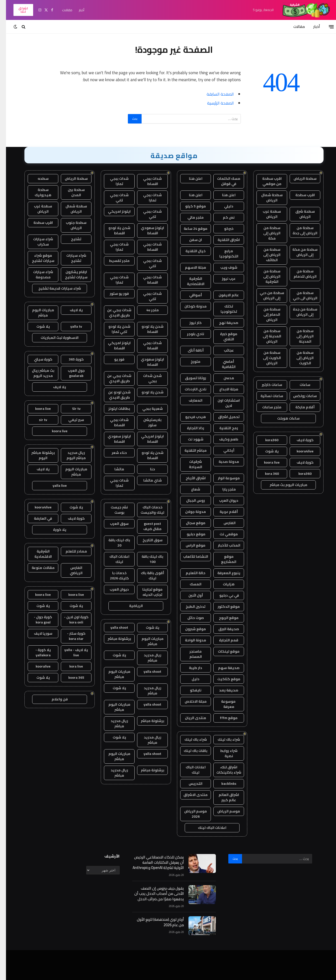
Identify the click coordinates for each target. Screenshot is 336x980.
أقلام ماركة (299, 407)
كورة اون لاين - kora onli (70, 620)
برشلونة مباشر (113, 639)
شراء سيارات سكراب (37, 242)
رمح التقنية (223, 428)
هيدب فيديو (190, 417)
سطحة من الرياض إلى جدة (299, 230)
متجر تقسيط (113, 261)
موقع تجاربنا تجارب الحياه (146, 592)
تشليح (70, 239)
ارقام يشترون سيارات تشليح (70, 275)
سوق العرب (113, 524)
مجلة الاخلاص (190, 701)
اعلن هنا (190, 179)
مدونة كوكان (190, 306)
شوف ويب (223, 267)
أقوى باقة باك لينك (146, 576)
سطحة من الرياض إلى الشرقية (266, 276)
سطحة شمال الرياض (266, 198)
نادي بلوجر (190, 334)
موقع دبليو (190, 534)
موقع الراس (190, 545)
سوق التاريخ (147, 540)
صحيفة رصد (223, 690)
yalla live (54, 486)
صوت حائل (190, 618)
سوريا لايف (37, 633)
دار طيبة (190, 668)
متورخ (190, 362)
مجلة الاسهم (190, 267)
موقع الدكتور (223, 607)
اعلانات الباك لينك (190, 770)
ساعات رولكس (299, 396)
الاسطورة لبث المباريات (54, 338)
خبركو (223, 229)
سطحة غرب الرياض (266, 214)
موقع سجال (190, 523)
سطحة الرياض (299, 179)
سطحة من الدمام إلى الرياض (266, 314)
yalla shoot (113, 627)
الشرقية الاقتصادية (190, 281)
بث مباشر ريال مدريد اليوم (37, 373)
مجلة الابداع (223, 389)
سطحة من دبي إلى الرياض (266, 295)
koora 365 (70, 677)
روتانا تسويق (190, 378)
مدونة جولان (190, 512)
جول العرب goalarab (70, 373)
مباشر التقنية (190, 450)
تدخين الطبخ (190, 607)
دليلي (223, 206)
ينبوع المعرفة (223, 573)
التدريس (190, 784)
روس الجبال (190, 500)
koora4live (299, 451)
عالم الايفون (223, 295)
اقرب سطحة (299, 195)
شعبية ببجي (147, 409)
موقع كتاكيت (223, 679)
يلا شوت (266, 451)
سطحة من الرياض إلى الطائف (266, 255)
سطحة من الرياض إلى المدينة (299, 336)
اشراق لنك (17, 10)
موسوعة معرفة (223, 704)
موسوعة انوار (223, 478)
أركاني (223, 450)
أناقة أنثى (190, 350)
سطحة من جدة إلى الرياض (299, 312)
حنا (147, 469)
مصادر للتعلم (70, 551)
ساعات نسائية (266, 396)
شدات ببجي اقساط (146, 181)
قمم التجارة (223, 640)
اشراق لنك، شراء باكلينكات (223, 770)
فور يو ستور (113, 294)
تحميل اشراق (223, 417)
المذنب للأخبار (223, 545)
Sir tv (70, 409)
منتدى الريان (190, 718)
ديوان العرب (223, 500)
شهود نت (190, 439)
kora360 (266, 440)
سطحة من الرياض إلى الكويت (299, 358)
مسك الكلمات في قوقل (223, 181)
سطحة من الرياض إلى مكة (266, 233)
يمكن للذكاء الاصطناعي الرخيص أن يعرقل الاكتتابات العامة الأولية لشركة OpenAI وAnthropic (152, 862)
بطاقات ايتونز (113, 409)
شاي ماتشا (147, 480)
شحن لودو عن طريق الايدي (113, 395)
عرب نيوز (223, 279)
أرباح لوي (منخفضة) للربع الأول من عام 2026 (154, 922)
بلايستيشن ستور (146, 422)
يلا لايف (70, 310)
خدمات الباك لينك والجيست (146, 510)
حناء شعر (113, 453)
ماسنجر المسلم (190, 654)
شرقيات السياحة (190, 464)
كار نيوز (190, 323)
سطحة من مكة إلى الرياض (299, 252)
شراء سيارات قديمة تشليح (54, 288)
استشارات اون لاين (223, 403)
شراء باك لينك (223, 739)
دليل (190, 679)
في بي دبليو (223, 595)
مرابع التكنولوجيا (223, 254)
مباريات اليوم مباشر (147, 641)
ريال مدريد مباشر (147, 658)
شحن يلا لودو (147, 392)
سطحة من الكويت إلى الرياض (266, 358)
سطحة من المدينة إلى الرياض (266, 336)
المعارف (190, 400)
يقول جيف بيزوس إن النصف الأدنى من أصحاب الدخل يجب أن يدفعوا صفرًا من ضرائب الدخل (153, 894)
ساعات (299, 385)
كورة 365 (70, 359)
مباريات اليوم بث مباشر (283, 485)
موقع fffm (223, 718)
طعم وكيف (223, 439)
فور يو (113, 359)
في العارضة (37, 518)
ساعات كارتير (266, 385)
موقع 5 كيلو (190, 206)
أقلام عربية (223, 512)
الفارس (223, 523)
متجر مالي (190, 217)
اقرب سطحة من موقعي (266, 181)
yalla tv (70, 326)
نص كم (223, 217)
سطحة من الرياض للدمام (299, 274)
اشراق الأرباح (190, 478)
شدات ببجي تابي (113, 198)
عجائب (223, 350)
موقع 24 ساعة (190, 229)
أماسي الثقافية (223, 364)
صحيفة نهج (223, 323)
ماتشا (113, 469)
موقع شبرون (190, 629)
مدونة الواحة (190, 640)
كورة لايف (299, 440)
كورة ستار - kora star (70, 636)
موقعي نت (223, 534)
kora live (70, 666)
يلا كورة (54, 530)
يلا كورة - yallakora (37, 652)
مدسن (223, 378)
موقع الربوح (223, 618)
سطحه (37, 179)
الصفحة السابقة (214, 94)
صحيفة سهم (223, 668)
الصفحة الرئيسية (214, 103)
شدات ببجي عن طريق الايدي (113, 313)
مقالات (61, 10)
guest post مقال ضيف (146, 526)
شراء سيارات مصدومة (37, 275)
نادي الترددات (190, 389)
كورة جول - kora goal (37, 620)
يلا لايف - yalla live (70, 652)
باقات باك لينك (190, 751)
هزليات (223, 584)
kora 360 (266, 474)
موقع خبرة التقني (223, 337)
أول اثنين (190, 595)
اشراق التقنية (223, 240)
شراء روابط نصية (223, 753)
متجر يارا (223, 489)
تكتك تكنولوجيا (223, 309)
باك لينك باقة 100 (146, 559)
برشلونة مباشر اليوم (37, 455)
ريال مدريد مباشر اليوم (70, 455)
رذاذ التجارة (190, 428)
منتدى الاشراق (190, 795)
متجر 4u (147, 310)
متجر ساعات (266, 407)
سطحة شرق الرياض (299, 214)
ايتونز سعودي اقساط (146, 230)
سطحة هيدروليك (37, 192)
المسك (190, 584)
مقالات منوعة (37, 568)
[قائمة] (325, 27)
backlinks (223, 784)
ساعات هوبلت (282, 418)
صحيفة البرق (223, 629)
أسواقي (190, 295)
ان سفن (190, 240)
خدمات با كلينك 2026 (113, 576)
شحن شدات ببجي (146, 378)
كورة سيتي (37, 359)
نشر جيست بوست (113, 510)
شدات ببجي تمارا (113, 181)
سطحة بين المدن (70, 192)
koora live (266, 462)
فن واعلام (54, 699)
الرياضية (130, 606)
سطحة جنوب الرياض (70, 225)
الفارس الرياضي (70, 570)
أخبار (76, 10)
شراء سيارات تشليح (70, 258)
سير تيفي (70, 420)
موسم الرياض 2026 (190, 814)
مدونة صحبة (223, 462)
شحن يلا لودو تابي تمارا (113, 329)
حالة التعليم (190, 573)
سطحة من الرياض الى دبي (299, 295)
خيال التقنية (190, 251)
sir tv (37, 420)
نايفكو (190, 690)
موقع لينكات (223, 651)
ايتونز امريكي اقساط (113, 345)
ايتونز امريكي (113, 211)
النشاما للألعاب (190, 556)
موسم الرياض (223, 811)
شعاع (190, 489)
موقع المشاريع (223, 559)
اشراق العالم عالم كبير (223, 797)
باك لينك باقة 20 (113, 543)
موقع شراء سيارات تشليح (37, 258)
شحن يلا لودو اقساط (113, 230)
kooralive (37, 666)
